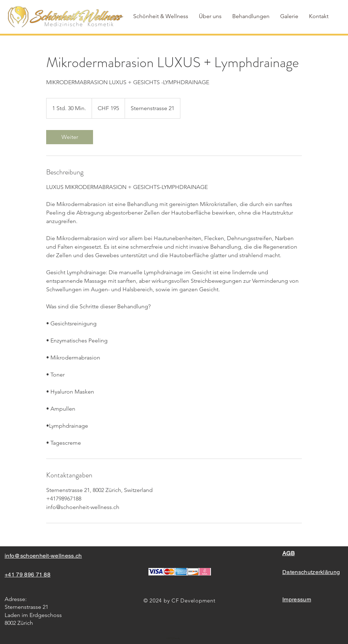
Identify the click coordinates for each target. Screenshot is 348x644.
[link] (70, 137)
